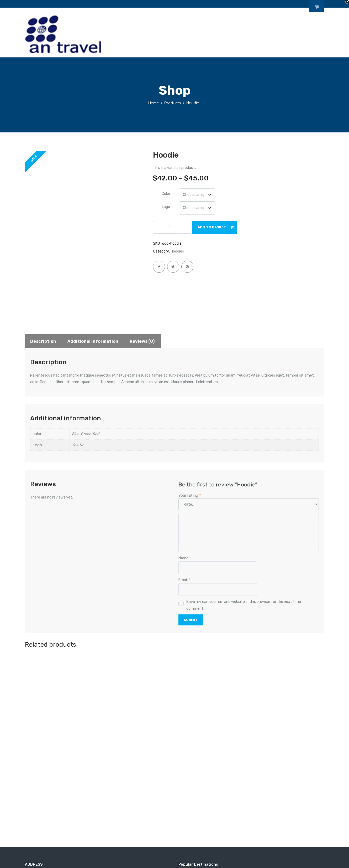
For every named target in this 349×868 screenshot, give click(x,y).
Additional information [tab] (93, 341)
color (166, 194)
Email (184, 580)
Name (185, 558)
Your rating (190, 495)
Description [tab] (43, 341)
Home (154, 103)
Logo (166, 207)
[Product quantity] (172, 227)
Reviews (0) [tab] (142, 341)
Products (173, 103)
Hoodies (177, 251)
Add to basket (212, 227)
